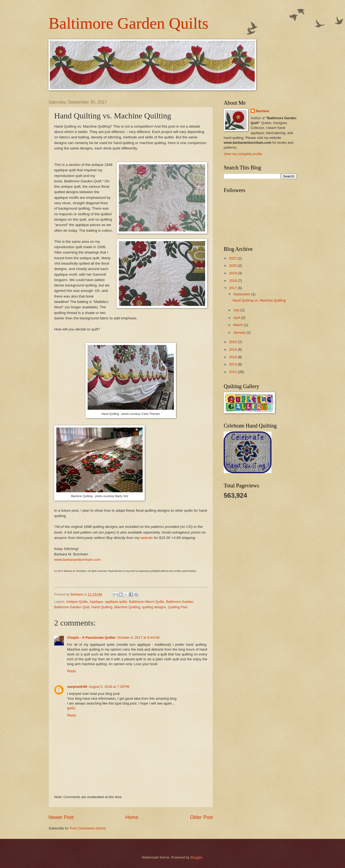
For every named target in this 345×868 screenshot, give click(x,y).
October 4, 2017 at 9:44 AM (139, 638)
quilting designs (154, 607)
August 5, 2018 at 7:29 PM (109, 687)
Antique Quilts (77, 602)
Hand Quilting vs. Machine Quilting (259, 300)
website (147, 538)
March (238, 325)
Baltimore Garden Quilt (72, 607)
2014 (233, 357)
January (240, 332)
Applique (96, 602)
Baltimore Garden (180, 602)
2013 (233, 364)
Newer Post (61, 817)
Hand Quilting (102, 607)
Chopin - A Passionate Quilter (92, 638)
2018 (233, 281)
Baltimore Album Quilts (147, 602)
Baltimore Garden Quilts (128, 23)
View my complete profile (243, 154)
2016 (233, 342)
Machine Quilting (127, 607)
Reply (72, 671)
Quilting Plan (178, 607)
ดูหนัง (71, 708)
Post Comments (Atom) (88, 828)
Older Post (201, 817)
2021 (233, 258)
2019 (233, 273)
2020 (233, 266)
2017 (233, 288)
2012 (233, 372)
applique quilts (116, 602)
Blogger (196, 857)
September (242, 294)
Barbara (263, 111)
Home (132, 817)
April (237, 318)
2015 (233, 349)
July (237, 310)
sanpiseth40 (77, 687)
